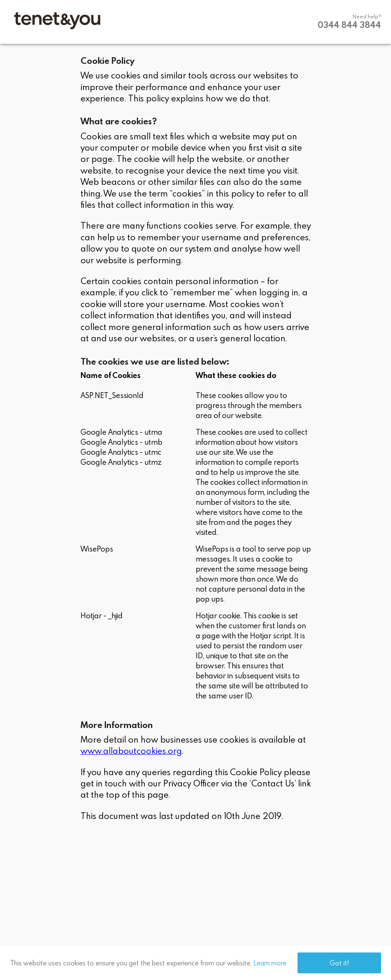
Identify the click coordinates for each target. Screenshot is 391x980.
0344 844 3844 (349, 25)
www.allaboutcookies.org (131, 751)
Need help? (367, 16)
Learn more (270, 963)
